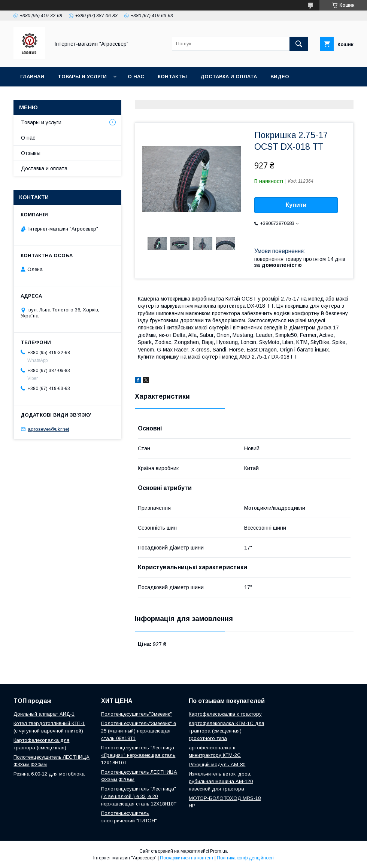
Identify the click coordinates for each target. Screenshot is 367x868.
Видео (280, 77)
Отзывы (31, 153)
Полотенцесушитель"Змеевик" (137, 714)
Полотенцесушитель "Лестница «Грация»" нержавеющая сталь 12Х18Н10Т (138, 755)
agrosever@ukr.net (48, 429)
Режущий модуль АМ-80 (217, 765)
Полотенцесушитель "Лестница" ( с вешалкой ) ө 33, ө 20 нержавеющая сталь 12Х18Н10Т (139, 796)
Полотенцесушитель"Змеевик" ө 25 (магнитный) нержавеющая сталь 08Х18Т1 (139, 731)
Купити (296, 205)
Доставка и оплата (229, 77)
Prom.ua (219, 851)
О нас (136, 77)
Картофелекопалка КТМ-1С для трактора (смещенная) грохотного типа (226, 731)
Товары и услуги (82, 77)
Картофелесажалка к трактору (225, 714)
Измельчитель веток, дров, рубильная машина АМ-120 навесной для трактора (221, 781)
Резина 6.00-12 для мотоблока (49, 774)
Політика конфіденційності (245, 858)
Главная (32, 77)
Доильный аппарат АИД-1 (44, 714)
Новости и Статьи (48, 96)
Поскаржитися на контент (187, 858)
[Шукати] (299, 44)
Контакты (172, 77)
